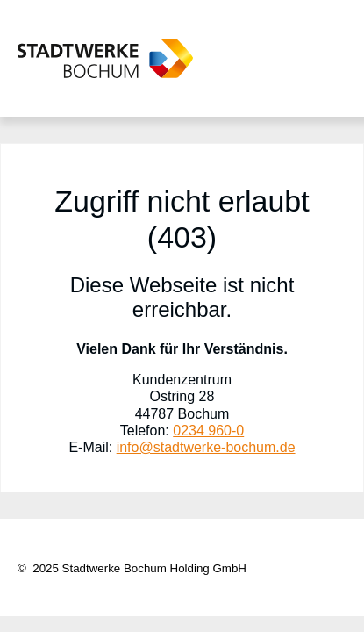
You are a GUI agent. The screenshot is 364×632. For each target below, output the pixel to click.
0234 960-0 (208, 431)
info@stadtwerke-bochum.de (206, 447)
